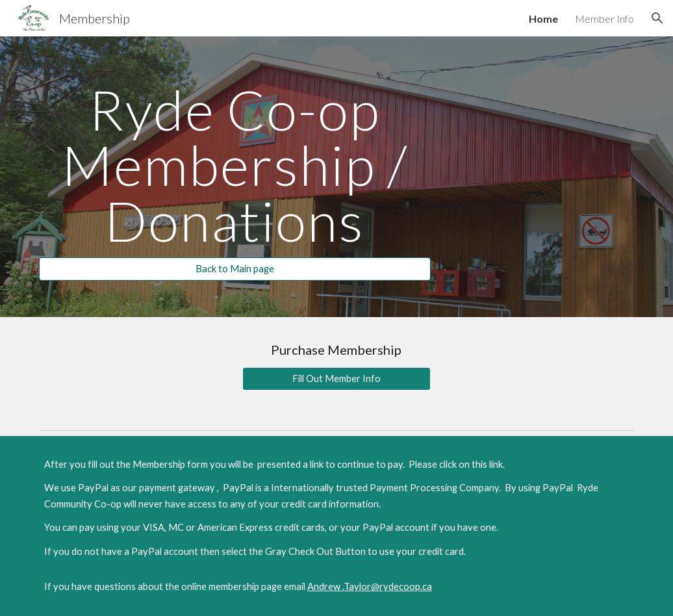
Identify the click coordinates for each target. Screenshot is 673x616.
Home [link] (543, 19)
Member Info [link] (604, 19)
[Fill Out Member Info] (336, 379)
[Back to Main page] (235, 269)
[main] (235, 165)
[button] (657, 18)
